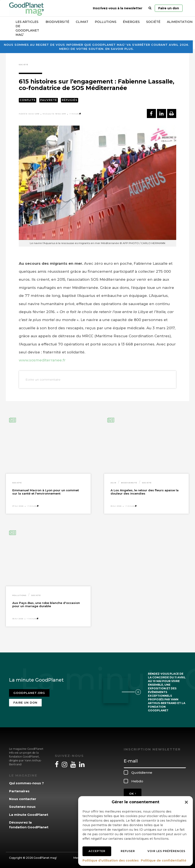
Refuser (128, 851)
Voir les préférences (166, 851)
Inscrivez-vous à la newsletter (118, 8)
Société (153, 22)
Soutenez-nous (22, 807)
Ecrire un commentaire (43, 380)
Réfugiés (70, 100)
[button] (186, 802)
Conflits (28, 100)
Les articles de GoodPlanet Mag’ (27, 28)
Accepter (97, 851)
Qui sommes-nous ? (26, 783)
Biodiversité (57, 22)
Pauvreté (49, 100)
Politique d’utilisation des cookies (111, 860)
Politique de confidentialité (164, 860)
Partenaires (19, 791)
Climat (82, 22)
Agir (113, 483)
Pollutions (106, 22)
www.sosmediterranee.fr (42, 360)
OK (133, 794)
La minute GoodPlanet (29, 815)
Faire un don (169, 8)
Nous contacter (23, 799)
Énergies (131, 22)
